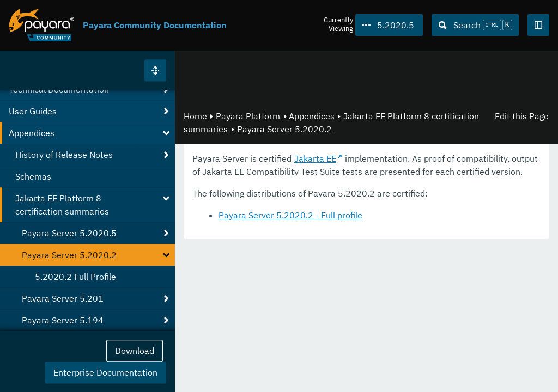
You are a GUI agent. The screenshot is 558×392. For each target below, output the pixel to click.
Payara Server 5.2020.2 (284, 129)
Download (135, 351)
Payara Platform (248, 116)
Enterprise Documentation (105, 372)
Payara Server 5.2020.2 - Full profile (290, 215)
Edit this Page (522, 116)
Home (195, 116)
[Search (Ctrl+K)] (475, 25)
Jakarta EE (315, 158)
